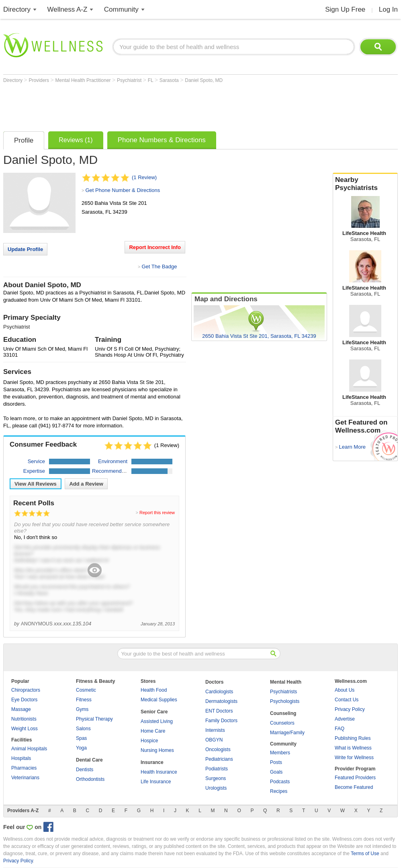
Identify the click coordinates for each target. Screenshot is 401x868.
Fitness (84, 700)
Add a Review (86, 484)
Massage (21, 709)
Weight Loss (25, 729)
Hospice (149, 741)
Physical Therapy (94, 719)
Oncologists (218, 750)
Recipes (279, 791)
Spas (81, 738)
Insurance (152, 762)
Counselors (282, 723)
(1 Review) (144, 177)
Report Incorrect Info (155, 247)
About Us (345, 690)
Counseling (283, 713)
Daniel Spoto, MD (204, 80)
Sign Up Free (345, 9)
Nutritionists (24, 719)
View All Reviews (36, 484)
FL (151, 80)
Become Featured (354, 787)
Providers (39, 80)
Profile (24, 140)
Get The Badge (159, 267)
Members (280, 753)
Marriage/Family (287, 733)
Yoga (81, 748)
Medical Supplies (159, 700)
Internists (215, 730)
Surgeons (216, 778)
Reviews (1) (76, 140)
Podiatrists (217, 769)
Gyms (82, 709)
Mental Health (286, 682)
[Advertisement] (149, 105)
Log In (388, 9)
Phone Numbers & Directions (162, 140)
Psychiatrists (283, 692)
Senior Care (154, 712)
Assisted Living (157, 721)
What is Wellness (353, 748)
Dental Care (89, 760)
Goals (276, 772)
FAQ (340, 729)
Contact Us (347, 700)
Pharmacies (24, 768)
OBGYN (214, 740)
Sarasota (170, 80)
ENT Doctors (219, 711)
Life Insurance (156, 782)
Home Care (153, 731)
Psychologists (285, 701)
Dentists (85, 770)
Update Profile (25, 249)
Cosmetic (86, 690)
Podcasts (280, 782)
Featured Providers (355, 778)
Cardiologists (219, 692)
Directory (17, 9)
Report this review (157, 513)
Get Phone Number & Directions (123, 190)
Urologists (216, 788)
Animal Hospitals (29, 749)
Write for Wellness (354, 758)
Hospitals (21, 758)
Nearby (365, 184)
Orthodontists (90, 779)
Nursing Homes (157, 750)
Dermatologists (221, 701)
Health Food (154, 690)
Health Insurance (159, 772)
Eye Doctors (24, 700)
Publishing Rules (353, 738)
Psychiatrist (130, 80)
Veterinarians (25, 778)
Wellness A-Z (68, 9)
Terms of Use (365, 854)
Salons (83, 729)
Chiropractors (26, 690)
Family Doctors (221, 721)
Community (121, 9)
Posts (276, 762)
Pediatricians (219, 759)
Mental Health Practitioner (84, 80)
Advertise (345, 719)
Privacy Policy (350, 709)
